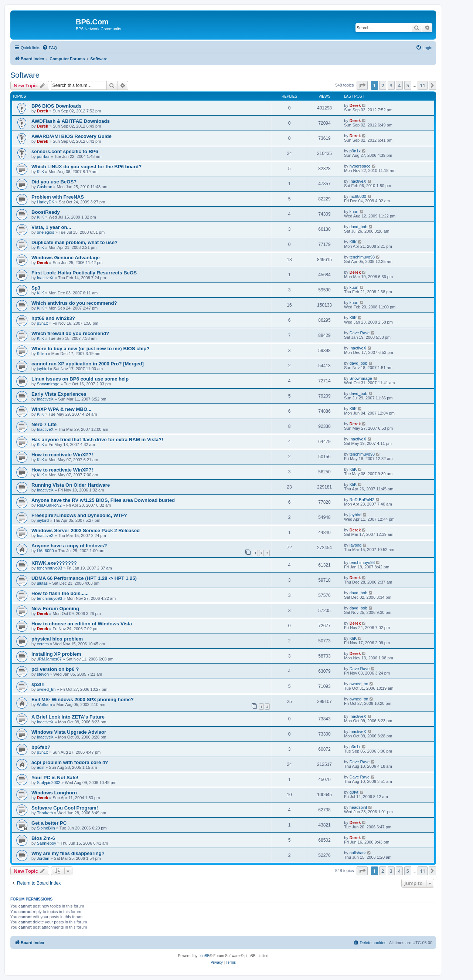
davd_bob (358, 227)
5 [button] (408, 85)
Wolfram (45, 704)
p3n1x (355, 151)
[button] (362, 85)
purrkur (43, 156)
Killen (42, 354)
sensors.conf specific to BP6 (65, 151)
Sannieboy (47, 843)
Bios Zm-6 (43, 838)
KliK (41, 172)
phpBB (204, 956)
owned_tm (46, 689)
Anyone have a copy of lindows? (69, 546)
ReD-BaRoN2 (49, 505)
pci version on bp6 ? (55, 669)
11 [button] (423, 85)
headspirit (358, 807)
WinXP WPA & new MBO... (61, 409)
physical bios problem (57, 639)
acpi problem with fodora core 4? (70, 762)
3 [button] (391, 85)
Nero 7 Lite (44, 424)
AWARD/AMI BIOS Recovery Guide (72, 136)
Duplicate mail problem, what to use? (74, 242)
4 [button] (399, 85)
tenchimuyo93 (362, 257)
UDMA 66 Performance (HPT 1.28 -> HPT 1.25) (84, 578)
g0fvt (354, 792)
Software (25, 75)
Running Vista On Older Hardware (71, 485)
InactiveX (358, 181)
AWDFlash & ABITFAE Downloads (71, 121)
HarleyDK (46, 202)
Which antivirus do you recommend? (74, 303)
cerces (43, 644)
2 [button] (383, 85)
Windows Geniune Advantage (66, 258)
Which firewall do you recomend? (70, 333)
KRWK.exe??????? (54, 563)
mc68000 (358, 196)
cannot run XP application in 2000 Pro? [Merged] (88, 364)
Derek (43, 111)
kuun (354, 212)
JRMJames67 (49, 659)
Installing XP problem (56, 654)
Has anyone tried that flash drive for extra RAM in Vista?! (97, 440)
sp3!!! (38, 684)
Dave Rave (360, 333)
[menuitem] (50, 48)
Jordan (43, 858)
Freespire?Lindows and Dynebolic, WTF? (79, 515)
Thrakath (45, 813)
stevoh (43, 674)
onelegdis (46, 232)
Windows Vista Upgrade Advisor (69, 732)
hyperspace (360, 166)
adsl (41, 767)
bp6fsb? (41, 747)
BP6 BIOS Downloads (57, 106)
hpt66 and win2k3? (53, 318)
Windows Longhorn (54, 793)
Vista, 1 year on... (51, 227)
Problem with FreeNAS (58, 197)
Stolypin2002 (49, 783)
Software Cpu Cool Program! (65, 808)
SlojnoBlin (46, 828)
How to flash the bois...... (60, 593)
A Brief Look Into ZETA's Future (68, 717)
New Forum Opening (55, 609)
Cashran (45, 187)
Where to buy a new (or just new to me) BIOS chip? (90, 349)
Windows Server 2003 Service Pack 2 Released (86, 530)
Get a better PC (49, 823)
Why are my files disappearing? (68, 853)
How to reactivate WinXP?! (62, 455)
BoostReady (46, 212)
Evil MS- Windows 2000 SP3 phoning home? (83, 699)
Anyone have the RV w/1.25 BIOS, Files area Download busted (103, 500)
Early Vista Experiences (59, 394)
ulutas (42, 583)
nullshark (358, 853)
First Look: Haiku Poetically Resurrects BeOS (84, 273)
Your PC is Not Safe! (55, 778)
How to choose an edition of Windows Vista (82, 624)
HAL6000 (45, 551)
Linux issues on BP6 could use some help (80, 379)
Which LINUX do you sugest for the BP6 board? (86, 167)
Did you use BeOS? (54, 182)
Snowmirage (48, 384)
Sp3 (36, 288)
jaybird (43, 369)
